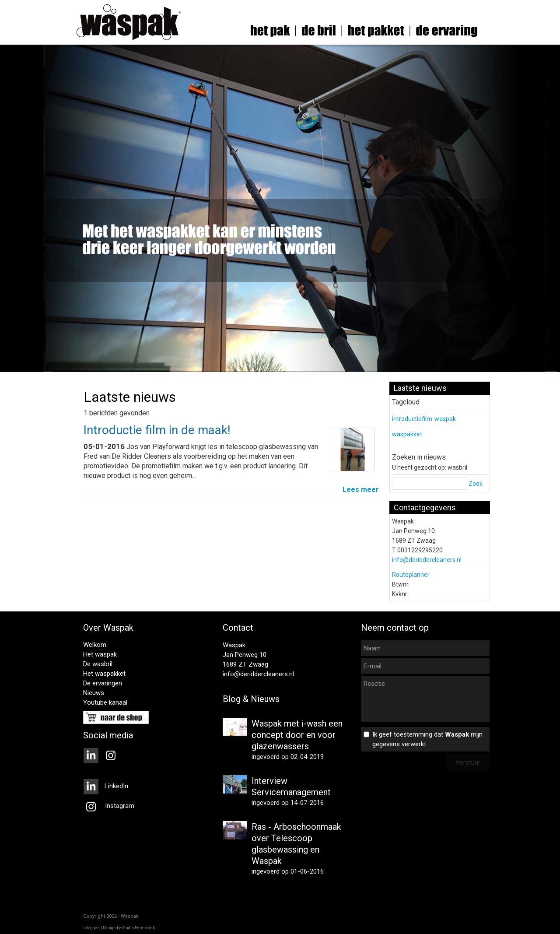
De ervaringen (103, 683)
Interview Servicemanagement (291, 787)
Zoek (476, 484)
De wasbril (98, 664)
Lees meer (361, 490)
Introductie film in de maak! (157, 430)
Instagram (109, 806)
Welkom (95, 645)
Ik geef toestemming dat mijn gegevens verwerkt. (427, 739)
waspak (445, 419)
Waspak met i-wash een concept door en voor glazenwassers (297, 735)
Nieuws (94, 693)
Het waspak (100, 654)
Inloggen (91, 928)
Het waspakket (104, 674)
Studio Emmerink (138, 928)
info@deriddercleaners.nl (427, 560)
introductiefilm (412, 419)
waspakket (407, 434)
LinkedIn (106, 786)
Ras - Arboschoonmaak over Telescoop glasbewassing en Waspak (296, 844)
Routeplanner (411, 575)
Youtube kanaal (105, 702)
